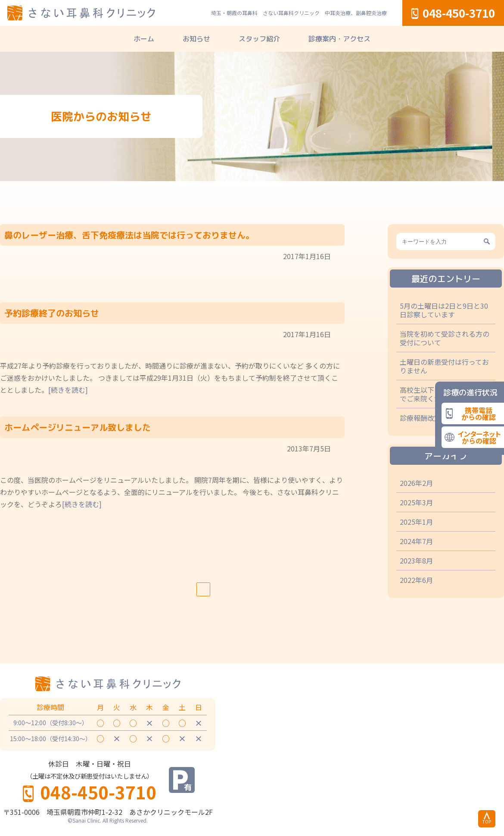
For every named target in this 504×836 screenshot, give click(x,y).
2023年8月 (416, 560)
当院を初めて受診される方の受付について (445, 338)
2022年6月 (416, 580)
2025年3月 (416, 502)
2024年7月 (416, 541)
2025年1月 (416, 522)
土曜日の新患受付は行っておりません (444, 366)
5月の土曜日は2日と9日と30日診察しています (444, 310)
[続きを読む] (68, 390)
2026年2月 (416, 483)
